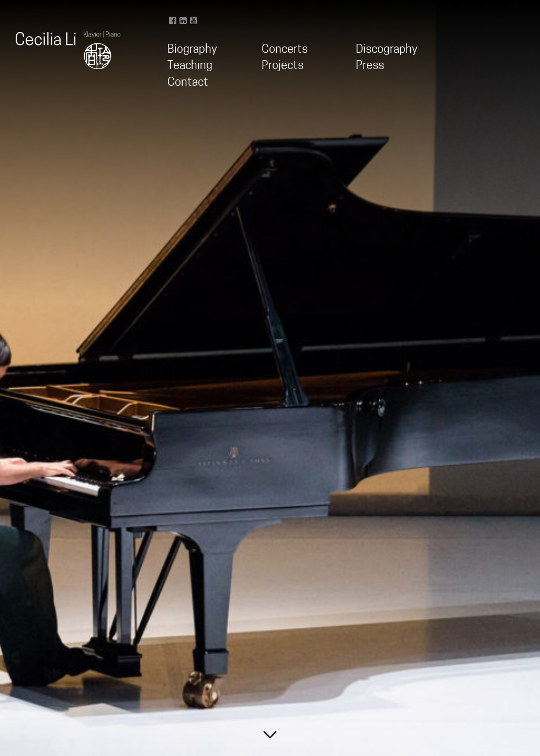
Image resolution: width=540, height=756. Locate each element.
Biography (192, 50)
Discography (387, 50)
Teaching (190, 66)
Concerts (285, 50)
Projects (283, 66)
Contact (188, 83)
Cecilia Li (68, 50)
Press (370, 66)
